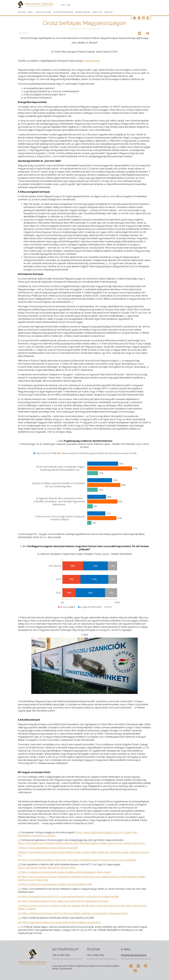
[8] (100, 181)
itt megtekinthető (91, 61)
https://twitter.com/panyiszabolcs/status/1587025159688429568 (57, 884)
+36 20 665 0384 (61, 955)
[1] (80, 127)
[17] (47, 817)
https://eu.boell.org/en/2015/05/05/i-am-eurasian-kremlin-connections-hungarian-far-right (70, 897)
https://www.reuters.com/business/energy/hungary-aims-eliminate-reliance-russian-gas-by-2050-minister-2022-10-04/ (82, 843)
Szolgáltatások (43, 12)
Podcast (108, 12)
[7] (77, 178)
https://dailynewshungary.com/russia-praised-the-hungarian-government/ (62, 922)
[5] (51, 156)
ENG (69, 5)
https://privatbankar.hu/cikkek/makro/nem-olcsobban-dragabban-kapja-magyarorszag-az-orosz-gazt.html (78, 860)
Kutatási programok (63, 12)
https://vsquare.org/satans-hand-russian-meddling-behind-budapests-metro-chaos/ (66, 872)
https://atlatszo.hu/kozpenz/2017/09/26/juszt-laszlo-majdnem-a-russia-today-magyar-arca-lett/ (75, 913)
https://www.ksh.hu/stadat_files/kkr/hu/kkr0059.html (47, 868)
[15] (120, 361)
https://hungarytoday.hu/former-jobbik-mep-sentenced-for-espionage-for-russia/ (66, 901)
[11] (54, 299)
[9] (80, 217)
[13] (125, 316)
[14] (35, 350)
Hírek (30, 12)
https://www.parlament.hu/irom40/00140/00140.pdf (49, 848)
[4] (47, 153)
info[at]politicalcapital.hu (134, 955)
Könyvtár (97, 12)
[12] (72, 302)
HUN (63, 5)
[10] (106, 263)
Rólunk (22, 12)
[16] (144, 748)
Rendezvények (83, 12)
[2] (108, 141)
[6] (88, 169)
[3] (27, 150)
